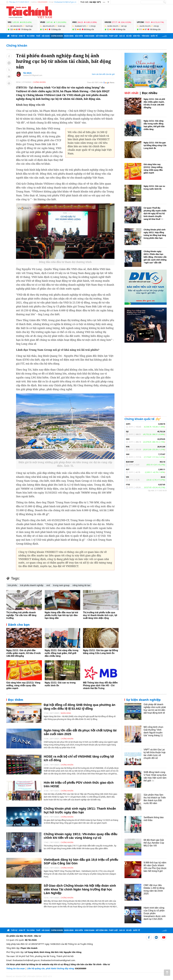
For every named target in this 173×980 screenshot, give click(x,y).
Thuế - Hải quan (43, 36)
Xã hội (129, 36)
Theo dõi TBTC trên (95, 82)
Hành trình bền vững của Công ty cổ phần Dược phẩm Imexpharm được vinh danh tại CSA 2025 (155, 913)
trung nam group (61, 585)
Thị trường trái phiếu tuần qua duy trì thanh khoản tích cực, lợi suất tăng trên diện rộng (100, 615)
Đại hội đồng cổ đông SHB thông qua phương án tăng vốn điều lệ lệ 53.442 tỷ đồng (80, 707)
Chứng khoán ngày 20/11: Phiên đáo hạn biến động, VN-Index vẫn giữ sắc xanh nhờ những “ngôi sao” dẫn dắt (155, 257)
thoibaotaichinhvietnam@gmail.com (58, 960)
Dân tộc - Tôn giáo (141, 36)
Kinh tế (22, 36)
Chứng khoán (57, 36)
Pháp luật (113, 36)
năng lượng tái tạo (81, 585)
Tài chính (31, 36)
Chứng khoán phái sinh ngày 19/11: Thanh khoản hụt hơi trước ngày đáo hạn (80, 810)
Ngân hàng (69, 36)
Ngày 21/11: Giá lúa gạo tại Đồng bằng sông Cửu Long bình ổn (155, 145)
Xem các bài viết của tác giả (103, 74)
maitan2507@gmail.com (33, 75)
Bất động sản (102, 36)
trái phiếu (12, 585)
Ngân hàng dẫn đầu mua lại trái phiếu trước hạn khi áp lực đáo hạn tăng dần (61, 615)
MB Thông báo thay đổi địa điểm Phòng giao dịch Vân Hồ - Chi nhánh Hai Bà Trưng (100, 685)
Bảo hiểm (79, 36)
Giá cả (122, 36)
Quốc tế (154, 36)
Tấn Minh (27, 73)
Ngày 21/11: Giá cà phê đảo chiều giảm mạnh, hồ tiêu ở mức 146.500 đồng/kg (24, 653)
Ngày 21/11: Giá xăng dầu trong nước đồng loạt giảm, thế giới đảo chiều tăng (62, 653)
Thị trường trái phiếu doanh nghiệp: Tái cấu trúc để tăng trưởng (21, 615)
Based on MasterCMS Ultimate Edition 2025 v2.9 (29, 976)
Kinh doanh (89, 36)
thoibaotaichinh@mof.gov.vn (65, 2)
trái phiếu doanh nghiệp (32, 585)
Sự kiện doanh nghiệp (143, 700)
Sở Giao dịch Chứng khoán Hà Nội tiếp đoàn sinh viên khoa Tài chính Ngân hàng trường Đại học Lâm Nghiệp (80, 889)
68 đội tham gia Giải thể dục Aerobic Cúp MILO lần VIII (154, 843)
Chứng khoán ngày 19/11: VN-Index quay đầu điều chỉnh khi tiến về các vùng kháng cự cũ (81, 836)
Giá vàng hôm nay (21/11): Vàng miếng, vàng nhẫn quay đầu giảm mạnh (23, 685)
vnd (48, 585)
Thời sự (14, 36)
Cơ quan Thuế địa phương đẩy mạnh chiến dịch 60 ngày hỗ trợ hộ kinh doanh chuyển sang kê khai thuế (155, 213)
